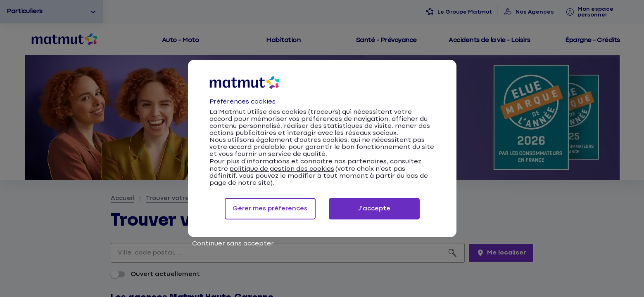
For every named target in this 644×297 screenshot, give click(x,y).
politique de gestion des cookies (282, 169)
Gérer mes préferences (270, 209)
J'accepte (374, 209)
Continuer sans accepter (233, 244)
